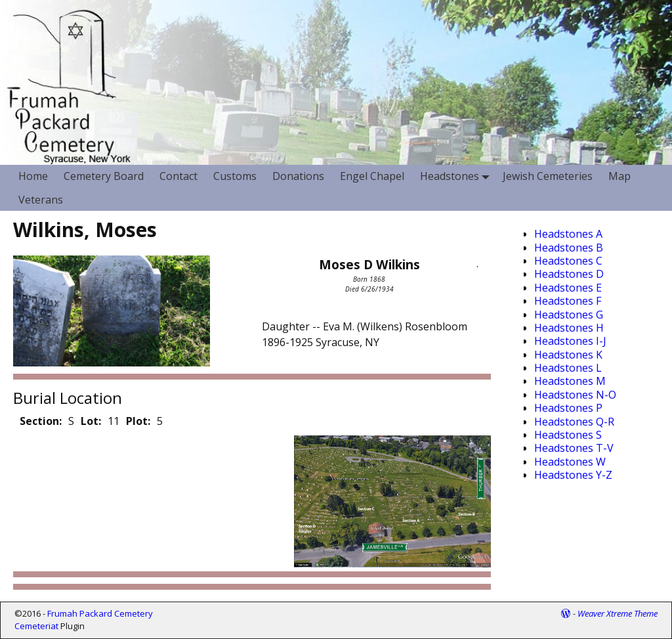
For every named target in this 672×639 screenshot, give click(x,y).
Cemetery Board (104, 176)
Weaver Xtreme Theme (618, 613)
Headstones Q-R (574, 422)
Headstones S (568, 435)
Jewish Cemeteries (548, 176)
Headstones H (569, 328)
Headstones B (569, 248)
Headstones (457, 176)
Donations (298, 176)
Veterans (41, 200)
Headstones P (568, 408)
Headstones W (570, 462)
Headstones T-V (574, 448)
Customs (235, 176)
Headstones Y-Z (573, 475)
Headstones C (568, 261)
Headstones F (568, 301)
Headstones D (569, 274)
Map (619, 176)
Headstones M (570, 381)
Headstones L (568, 368)
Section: (41, 421)
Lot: (91, 421)
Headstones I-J (570, 341)
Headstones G (569, 315)
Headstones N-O (575, 395)
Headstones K (568, 355)
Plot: (138, 421)
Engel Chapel (372, 176)
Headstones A (568, 234)
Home (33, 176)
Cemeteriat (36, 626)
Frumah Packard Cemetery (100, 613)
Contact (178, 176)
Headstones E (568, 288)
